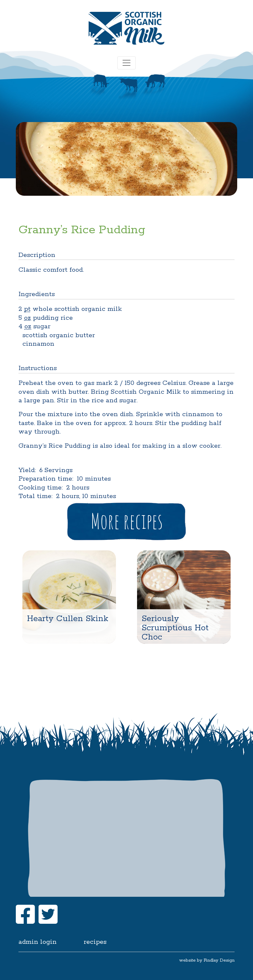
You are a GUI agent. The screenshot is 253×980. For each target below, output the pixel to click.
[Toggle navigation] (126, 63)
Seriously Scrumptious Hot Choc (175, 628)
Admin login (38, 942)
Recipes (95, 942)
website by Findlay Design (207, 960)
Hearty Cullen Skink (68, 619)
